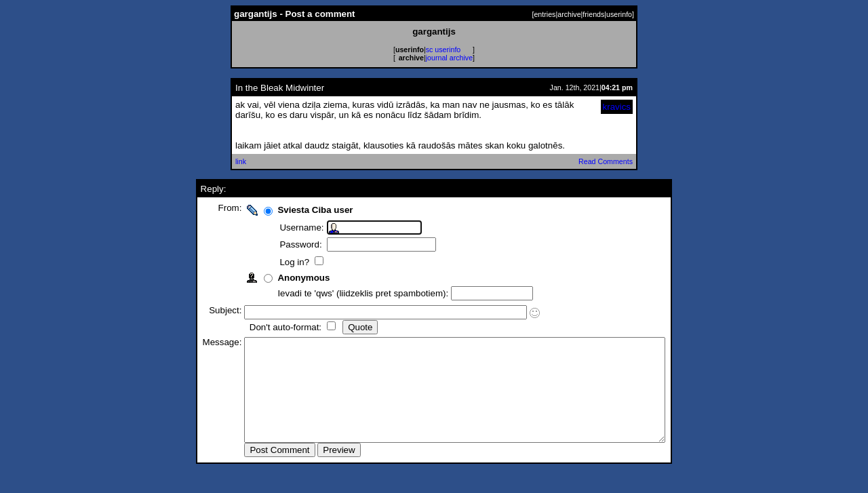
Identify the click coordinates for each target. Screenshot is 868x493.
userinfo (619, 14)
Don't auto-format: (261, 327)
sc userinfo (443, 50)
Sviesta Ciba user (290, 210)
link (241, 161)
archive (569, 14)
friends (593, 14)
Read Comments (606, 161)
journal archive (449, 58)
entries (545, 14)
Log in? (270, 262)
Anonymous (278, 278)
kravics (617, 107)
